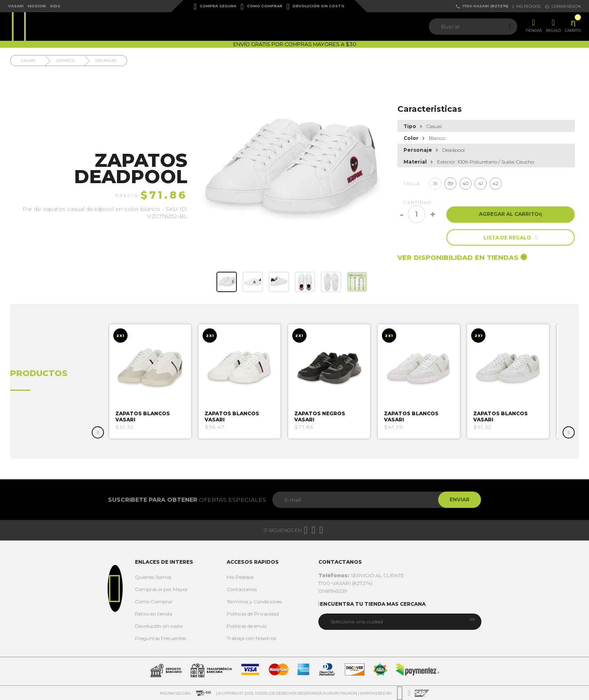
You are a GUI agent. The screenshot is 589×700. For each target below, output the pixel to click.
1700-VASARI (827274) (482, 6)
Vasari (16, 6)
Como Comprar (261, 7)
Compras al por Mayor (161, 589)
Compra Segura (215, 7)
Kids (55, 6)
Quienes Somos (153, 577)
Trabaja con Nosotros (251, 638)
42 (495, 183)
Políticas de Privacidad (253, 614)
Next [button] (569, 432)
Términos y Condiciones (254, 601)
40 (465, 183)
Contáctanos (242, 589)
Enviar (459, 500)
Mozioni (37, 6)
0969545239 (333, 591)
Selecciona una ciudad (357, 621)
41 (481, 183)
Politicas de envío (247, 626)
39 (450, 183)
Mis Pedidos (240, 577)
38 (435, 183)
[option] (153, 381)
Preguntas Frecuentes (161, 638)
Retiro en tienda (153, 614)
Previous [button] (98, 432)
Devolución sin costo (315, 7)
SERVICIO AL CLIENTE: (362, 575)
